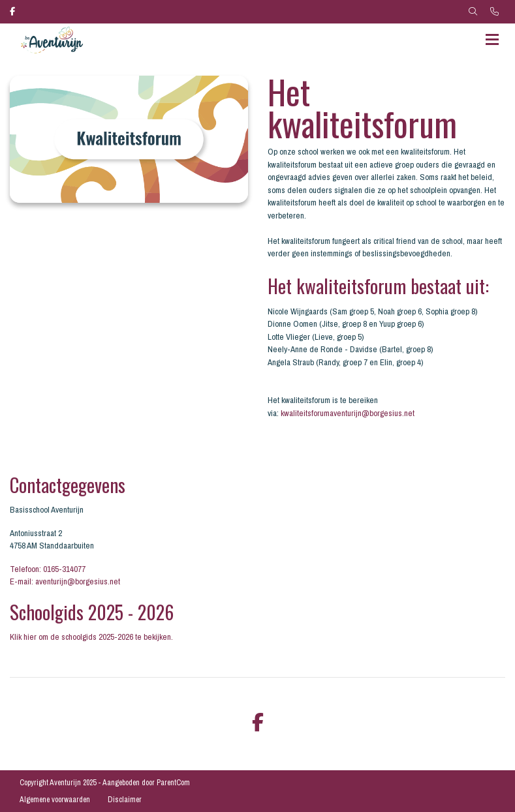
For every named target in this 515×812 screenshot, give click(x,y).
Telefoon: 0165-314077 (48, 569)
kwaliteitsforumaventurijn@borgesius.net (348, 413)
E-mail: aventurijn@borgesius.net (65, 581)
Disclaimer (125, 800)
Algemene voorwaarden (55, 800)
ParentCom (173, 783)
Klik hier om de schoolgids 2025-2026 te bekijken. (91, 637)
